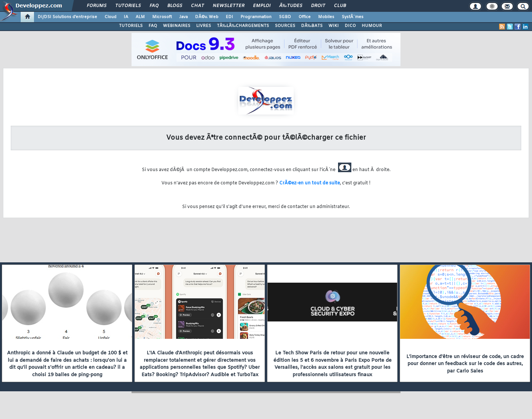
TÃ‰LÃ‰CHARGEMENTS (243, 26)
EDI (229, 17)
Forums (97, 6)
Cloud (110, 17)
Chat (197, 6)
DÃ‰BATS (312, 26)
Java (183, 17)
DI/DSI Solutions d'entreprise (67, 17)
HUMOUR (372, 26)
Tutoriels (128, 6)
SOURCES (285, 26)
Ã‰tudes (291, 6)
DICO (350, 26)
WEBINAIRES (177, 26)
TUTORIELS (131, 26)
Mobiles (326, 17)
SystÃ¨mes (353, 17)
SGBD (285, 17)
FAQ (154, 6)
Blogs (175, 6)
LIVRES (204, 26)
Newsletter (229, 6)
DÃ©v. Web (207, 17)
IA (126, 17)
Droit (318, 6)
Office (305, 17)
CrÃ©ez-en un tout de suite (310, 183)
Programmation (256, 17)
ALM (140, 17)
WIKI (334, 26)
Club (340, 6)
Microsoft (162, 17)
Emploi (262, 6)
